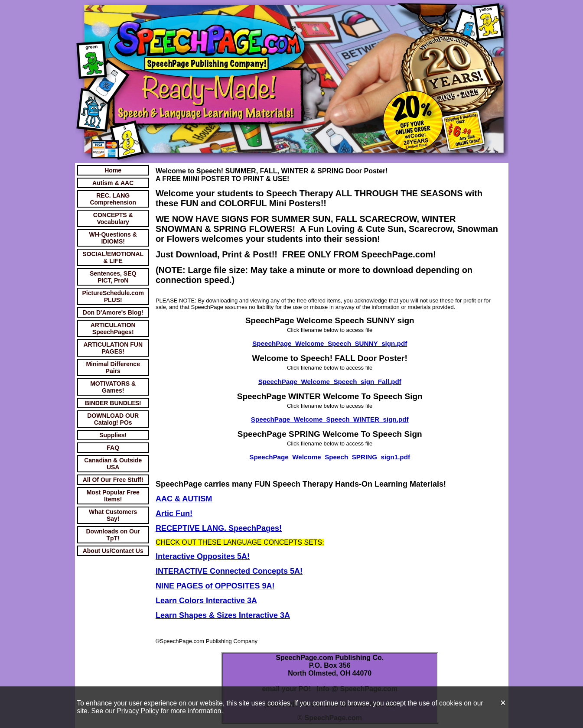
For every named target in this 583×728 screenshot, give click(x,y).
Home (113, 170)
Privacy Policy (138, 711)
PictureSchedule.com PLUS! (113, 296)
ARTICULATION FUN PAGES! (113, 348)
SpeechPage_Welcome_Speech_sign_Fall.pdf (330, 382)
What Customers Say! (113, 515)
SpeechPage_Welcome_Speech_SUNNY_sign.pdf (330, 343)
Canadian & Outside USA (113, 464)
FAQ (113, 448)
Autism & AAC (113, 183)
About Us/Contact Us (113, 551)
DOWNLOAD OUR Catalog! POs (113, 419)
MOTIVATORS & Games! (113, 387)
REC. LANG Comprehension (113, 199)
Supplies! (113, 435)
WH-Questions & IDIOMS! (113, 238)
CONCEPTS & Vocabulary (113, 218)
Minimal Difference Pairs (113, 367)
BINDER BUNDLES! (113, 403)
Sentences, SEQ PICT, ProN (113, 277)
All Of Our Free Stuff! (113, 480)
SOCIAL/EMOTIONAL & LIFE (113, 257)
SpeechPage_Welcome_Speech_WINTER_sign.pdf (330, 419)
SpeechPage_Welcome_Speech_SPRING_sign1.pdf (330, 457)
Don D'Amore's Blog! (113, 312)
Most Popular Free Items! (113, 496)
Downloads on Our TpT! (113, 535)
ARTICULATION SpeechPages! (113, 328)
